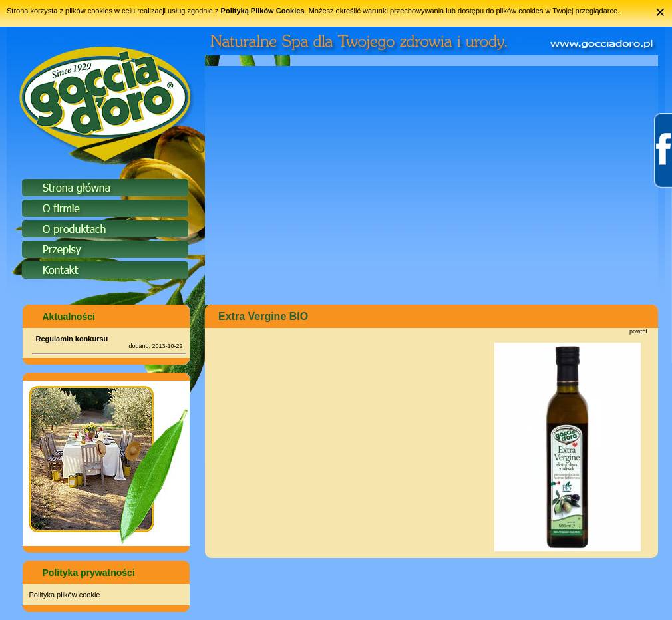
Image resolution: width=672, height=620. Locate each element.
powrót (638, 331)
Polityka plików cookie (65, 595)
